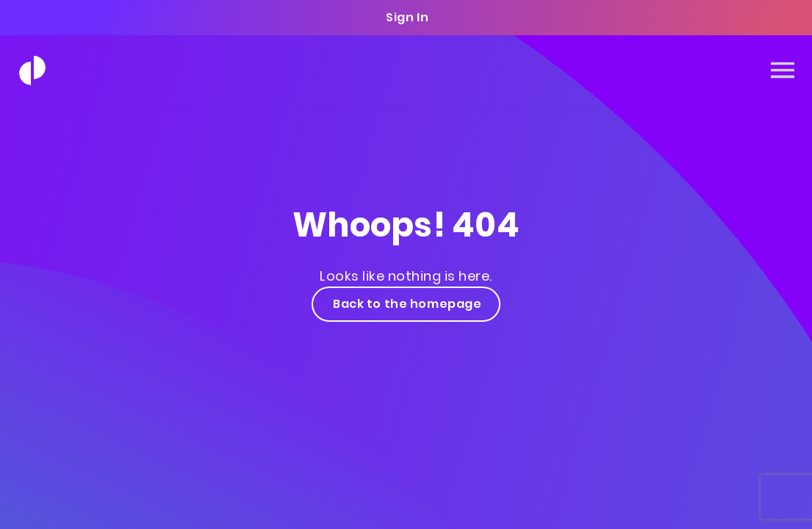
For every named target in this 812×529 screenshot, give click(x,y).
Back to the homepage (406, 304)
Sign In (406, 17)
